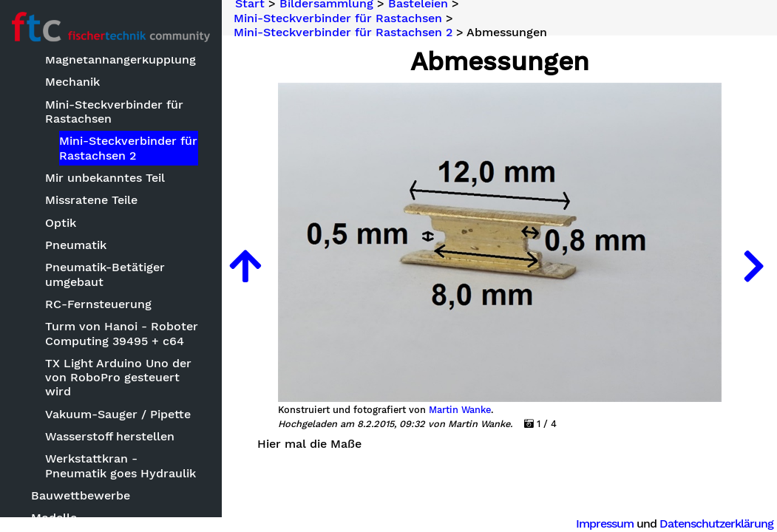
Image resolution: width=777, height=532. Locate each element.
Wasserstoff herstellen (110, 436)
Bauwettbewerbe (81, 495)
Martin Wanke (460, 410)
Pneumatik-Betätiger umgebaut (105, 274)
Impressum (605, 524)
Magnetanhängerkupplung (121, 59)
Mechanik (72, 82)
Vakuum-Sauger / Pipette (118, 414)
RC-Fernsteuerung (98, 304)
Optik (61, 223)
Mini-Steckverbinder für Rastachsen (114, 112)
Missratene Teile (91, 200)
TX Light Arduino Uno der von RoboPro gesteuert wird (118, 377)
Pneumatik (76, 245)
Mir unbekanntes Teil (105, 178)
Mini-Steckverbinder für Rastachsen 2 (128, 148)
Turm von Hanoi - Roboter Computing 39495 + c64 (122, 333)
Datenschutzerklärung (716, 524)
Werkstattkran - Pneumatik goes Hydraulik (121, 465)
